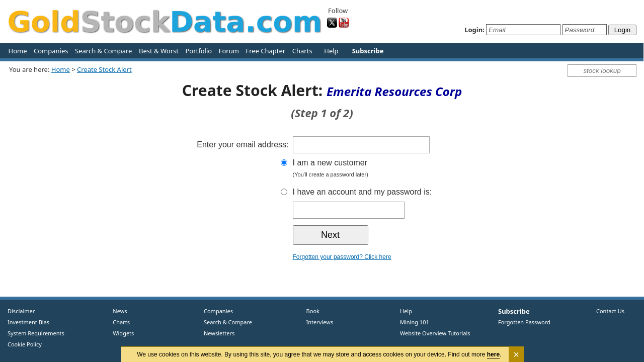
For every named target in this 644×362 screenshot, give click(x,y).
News (116, 311)
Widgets (120, 333)
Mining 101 (415, 322)
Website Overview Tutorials (435, 333)
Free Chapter (265, 51)
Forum (229, 51)
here (493, 354)
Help (331, 51)
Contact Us (610, 311)
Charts (302, 51)
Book (311, 311)
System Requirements (36, 333)
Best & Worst (159, 51)
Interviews (317, 322)
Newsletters (219, 333)
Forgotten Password (524, 322)
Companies (51, 51)
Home (18, 51)
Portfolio (198, 51)
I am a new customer (381, 169)
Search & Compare (103, 51)
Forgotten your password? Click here (342, 257)
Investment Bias (28, 322)
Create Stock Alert (104, 69)
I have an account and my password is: (363, 192)
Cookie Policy (25, 344)
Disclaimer (21, 311)
